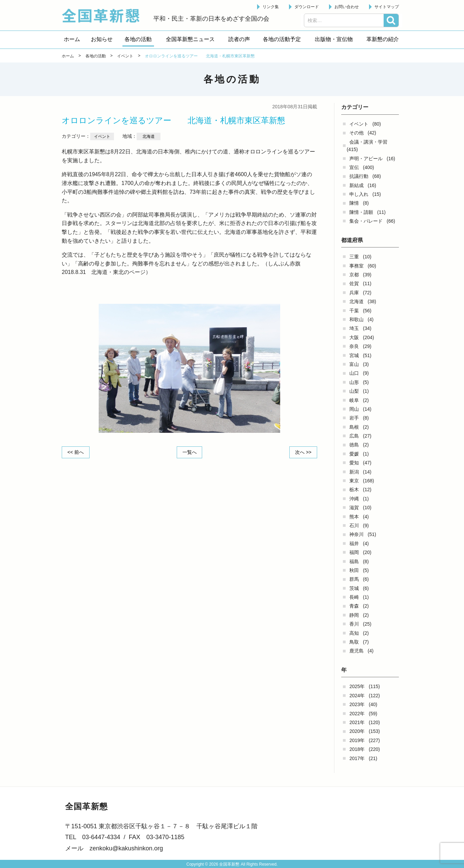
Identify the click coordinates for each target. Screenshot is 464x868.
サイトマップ (387, 7)
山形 (354, 382)
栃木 (354, 490)
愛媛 (354, 454)
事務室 (356, 266)
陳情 (354, 203)
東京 (354, 481)
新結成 (356, 185)
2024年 (357, 696)
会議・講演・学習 (368, 142)
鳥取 (354, 642)
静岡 (354, 615)
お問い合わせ (347, 7)
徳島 (354, 445)
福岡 (354, 552)
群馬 (354, 579)
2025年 (357, 686)
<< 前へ (76, 452)
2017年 (357, 758)
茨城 (354, 588)
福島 (354, 561)
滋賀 (354, 507)
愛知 (354, 463)
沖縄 (354, 499)
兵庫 (354, 293)
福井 (354, 543)
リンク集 (271, 7)
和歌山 (356, 319)
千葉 (354, 311)
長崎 (354, 597)
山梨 (354, 391)
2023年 (357, 704)
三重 (354, 257)
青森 (354, 606)
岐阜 (354, 400)
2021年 (357, 722)
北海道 (356, 301)
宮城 (354, 355)
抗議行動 (359, 176)
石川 (354, 525)
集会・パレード (366, 221)
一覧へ (190, 452)
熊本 (354, 517)
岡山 (354, 409)
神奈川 (356, 534)
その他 (356, 133)
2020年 (357, 731)
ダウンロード (307, 7)
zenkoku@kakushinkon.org (126, 848)
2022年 (357, 714)
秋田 (354, 570)
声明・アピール (366, 159)
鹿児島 (356, 651)
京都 (354, 275)
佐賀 (354, 283)
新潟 (354, 472)
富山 (354, 364)
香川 (354, 624)
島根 (354, 427)
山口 (354, 373)
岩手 (354, 418)
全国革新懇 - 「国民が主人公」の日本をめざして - (104, 16)
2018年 (357, 749)
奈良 (354, 346)
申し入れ (359, 194)
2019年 (357, 740)
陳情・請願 (361, 212)
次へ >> (303, 452)
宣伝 (354, 167)
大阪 (354, 337)
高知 (354, 633)
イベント (359, 124)
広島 (354, 436)
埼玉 (354, 328)
